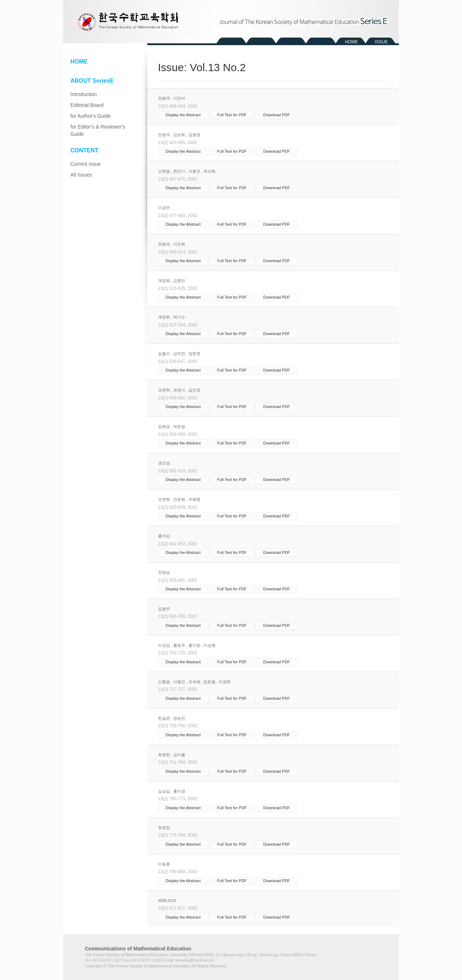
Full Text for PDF (232, 115)
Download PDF (276, 115)
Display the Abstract (183, 115)
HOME (352, 42)
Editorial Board (87, 105)
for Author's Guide (91, 116)
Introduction (84, 94)
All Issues (81, 175)
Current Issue (86, 164)
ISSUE (381, 42)
